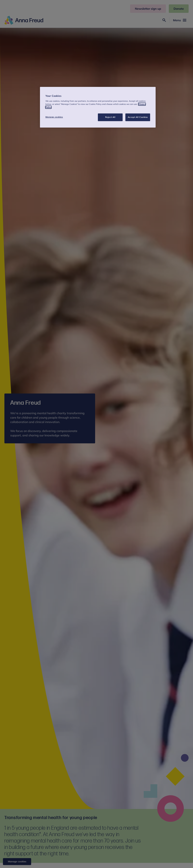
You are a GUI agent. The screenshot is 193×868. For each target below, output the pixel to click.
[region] (98, 107)
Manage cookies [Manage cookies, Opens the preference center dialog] (54, 117)
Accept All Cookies (138, 117)
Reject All (110, 117)
